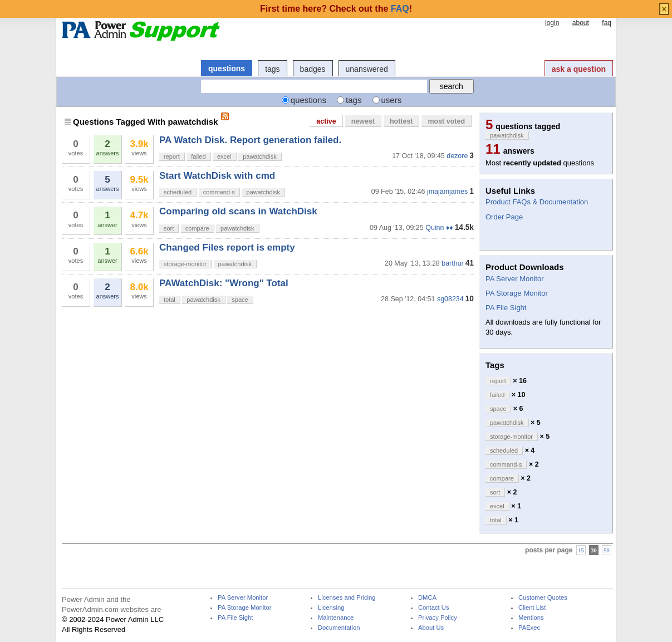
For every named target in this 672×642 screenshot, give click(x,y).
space (240, 300)
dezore (457, 156)
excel (224, 156)
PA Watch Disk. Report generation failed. (250, 140)
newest (363, 121)
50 (607, 550)
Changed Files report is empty (227, 248)
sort (169, 228)
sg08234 (450, 299)
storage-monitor (185, 264)
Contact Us (434, 608)
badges (313, 69)
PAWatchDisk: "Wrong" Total (224, 283)
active (326, 121)
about (581, 23)
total (170, 300)
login (552, 23)
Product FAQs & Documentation (537, 202)
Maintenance (336, 618)
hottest (401, 121)
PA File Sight (506, 308)
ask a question (579, 69)
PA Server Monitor (515, 279)
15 (581, 550)
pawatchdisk (260, 156)
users (392, 100)
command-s (219, 192)
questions (227, 68)
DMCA (427, 598)
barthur (453, 263)
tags (272, 69)
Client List (532, 608)
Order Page (504, 217)
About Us (431, 628)
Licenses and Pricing (347, 598)
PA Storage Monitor (517, 293)
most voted (446, 121)
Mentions (531, 618)
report (172, 156)
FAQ (400, 9)
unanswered (367, 69)
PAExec (529, 628)
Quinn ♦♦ (439, 228)
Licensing (331, 608)
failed (198, 156)
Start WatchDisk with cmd (217, 176)
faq (607, 23)
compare (197, 228)
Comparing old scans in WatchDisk (238, 211)
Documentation (339, 628)
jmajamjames (447, 192)
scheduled (178, 192)
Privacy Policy (438, 618)
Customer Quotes (543, 598)
